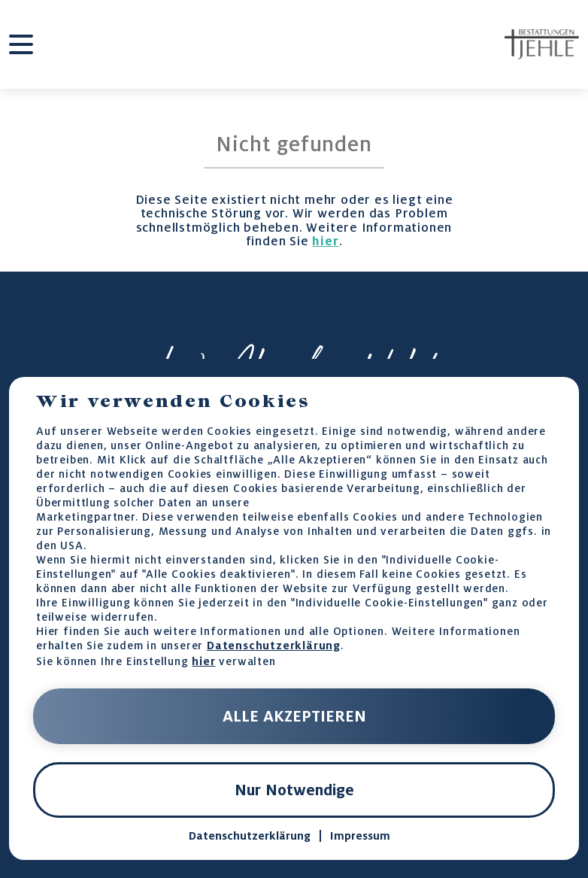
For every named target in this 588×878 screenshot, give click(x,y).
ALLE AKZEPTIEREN (294, 716)
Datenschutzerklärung (274, 645)
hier (325, 241)
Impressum (360, 836)
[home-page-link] (542, 44)
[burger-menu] (21, 44)
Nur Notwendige (294, 790)
